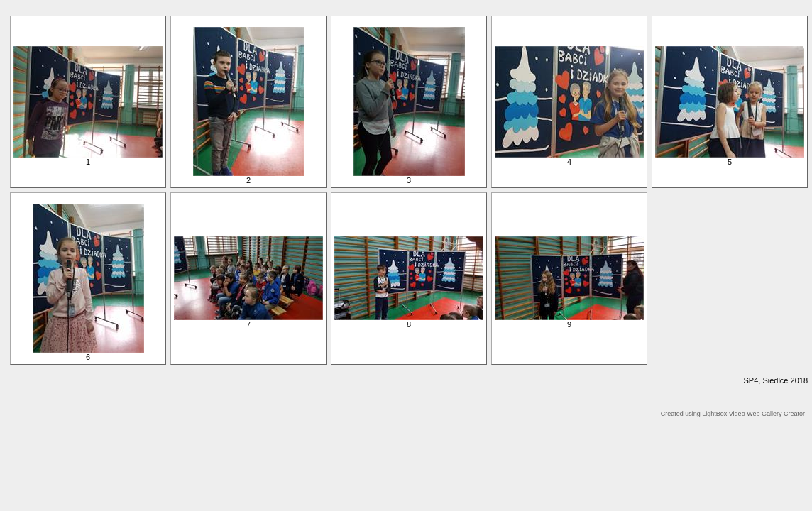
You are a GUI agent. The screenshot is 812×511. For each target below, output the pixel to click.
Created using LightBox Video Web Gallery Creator (733, 414)
